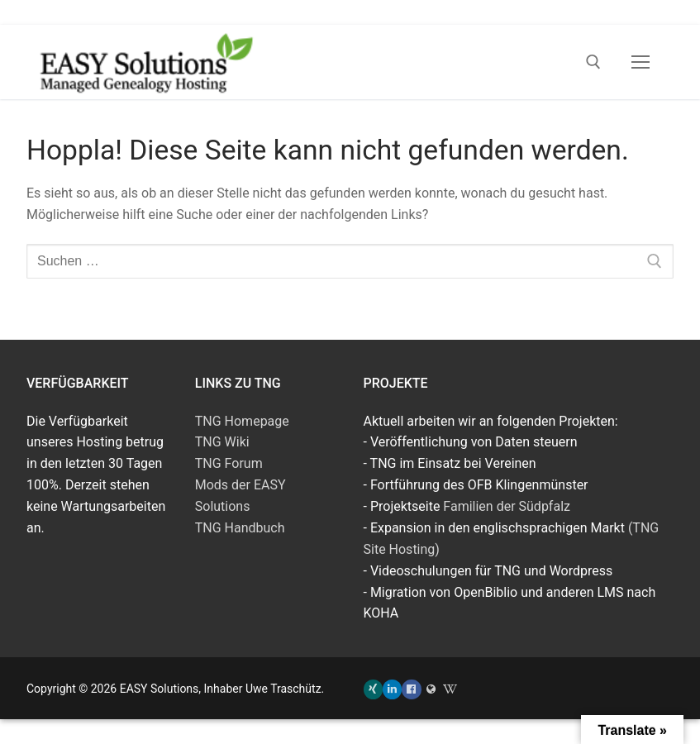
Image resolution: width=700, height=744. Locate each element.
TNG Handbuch (240, 528)
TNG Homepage (242, 421)
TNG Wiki (222, 442)
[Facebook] (411, 689)
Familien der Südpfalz (507, 506)
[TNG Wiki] (450, 689)
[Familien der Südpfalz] (431, 689)
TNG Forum (229, 463)
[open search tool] (593, 62)
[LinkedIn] (392, 689)
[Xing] (373, 689)
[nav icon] (640, 62)
